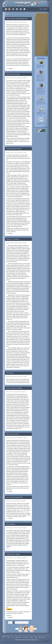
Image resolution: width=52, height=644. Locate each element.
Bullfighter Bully (40, 89)
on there (25, 512)
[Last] (27, 623)
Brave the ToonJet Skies (13, 74)
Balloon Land (40, 76)
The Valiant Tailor (40, 66)
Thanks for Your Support (13, 554)
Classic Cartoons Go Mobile (14, 388)
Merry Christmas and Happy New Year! (17, 19)
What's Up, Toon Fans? (13, 434)
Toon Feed (42, 637)
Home (9, 637)
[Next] (25, 623)
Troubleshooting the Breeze (14, 149)
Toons (13, 637)
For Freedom (10, 373)
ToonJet (38, 65)
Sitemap (31, 637)
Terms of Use (25, 637)
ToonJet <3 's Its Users (13, 239)
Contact (36, 637)
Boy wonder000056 (40, 123)
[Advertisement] (41, 34)
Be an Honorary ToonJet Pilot (14, 497)
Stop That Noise (40, 102)
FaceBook (21, 510)
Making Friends (40, 113)
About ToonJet (18, 637)
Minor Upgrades (11, 524)
